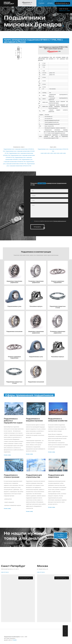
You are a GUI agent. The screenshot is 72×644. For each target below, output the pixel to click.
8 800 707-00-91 (63, 9)
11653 (55, 153)
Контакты (50, 3)
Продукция (41, 3)
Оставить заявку (7, 455)
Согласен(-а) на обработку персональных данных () (50, 221)
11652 (52, 153)
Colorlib (15, 640)
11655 (61, 153)
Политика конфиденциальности (60, 221)
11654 (58, 153)
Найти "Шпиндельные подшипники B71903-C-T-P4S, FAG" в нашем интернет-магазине (53, 49)
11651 (48, 153)
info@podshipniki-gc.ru (62, 3)
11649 (42, 153)
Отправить (37, 227)
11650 (45, 153)
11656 (64, 153)
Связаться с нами (64, 11)
